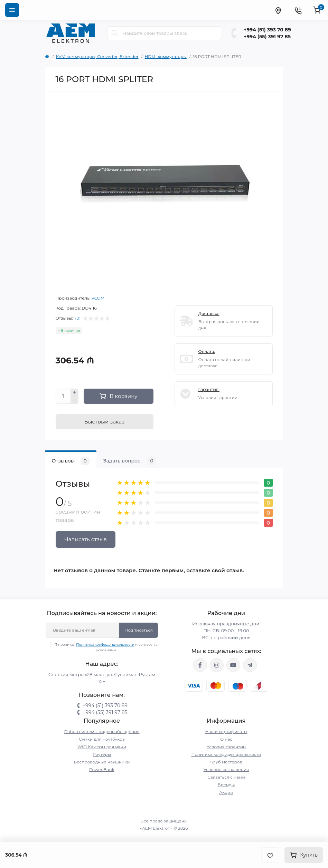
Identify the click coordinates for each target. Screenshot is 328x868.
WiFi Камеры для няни (102, 747)
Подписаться (139, 630)
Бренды (226, 785)
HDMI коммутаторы (166, 56)
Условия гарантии (226, 747)
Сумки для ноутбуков (102, 739)
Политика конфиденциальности (105, 645)
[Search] (115, 33)
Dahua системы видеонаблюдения (102, 732)
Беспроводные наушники (102, 762)
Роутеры (102, 754)
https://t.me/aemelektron (250, 665)
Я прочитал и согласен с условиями (106, 647)
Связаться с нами (226, 777)
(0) (78, 318)
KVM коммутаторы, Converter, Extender (97, 56)
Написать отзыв (86, 539)
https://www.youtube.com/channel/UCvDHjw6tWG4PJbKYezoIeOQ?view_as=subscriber (233, 665)
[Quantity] (63, 396)
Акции (226, 792)
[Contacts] (298, 10)
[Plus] (75, 392)
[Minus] (75, 400)
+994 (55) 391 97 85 (267, 37)
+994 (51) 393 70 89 (267, 30)
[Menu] (12, 10)
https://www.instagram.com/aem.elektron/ (217, 665)
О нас (226, 739)
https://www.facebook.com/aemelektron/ (200, 665)
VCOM (98, 298)
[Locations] (278, 10)
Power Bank (102, 769)
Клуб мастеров (226, 762)
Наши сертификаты (226, 732)
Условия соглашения (226, 769)
